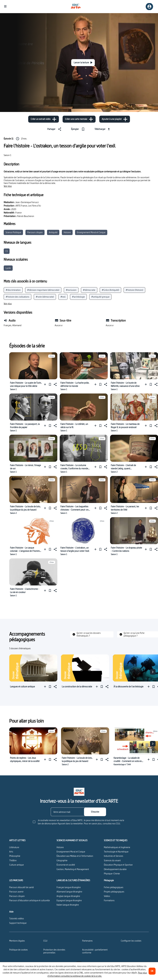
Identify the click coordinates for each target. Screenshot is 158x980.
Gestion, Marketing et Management (73, 869)
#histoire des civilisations (17, 297)
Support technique (18, 923)
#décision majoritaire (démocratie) (43, 290)
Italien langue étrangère (68, 905)
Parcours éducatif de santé (22, 887)
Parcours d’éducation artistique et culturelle (30, 900)
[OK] (152, 971)
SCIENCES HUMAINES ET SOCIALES (72, 840)
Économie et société (66, 865)
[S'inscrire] (95, 812)
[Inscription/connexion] (149, 7)
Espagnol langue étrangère (69, 900)
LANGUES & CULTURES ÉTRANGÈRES (73, 880)
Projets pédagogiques (114, 892)
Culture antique (16, 865)
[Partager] (55, 129)
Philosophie (15, 856)
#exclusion (71, 290)
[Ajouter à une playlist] (115, 119)
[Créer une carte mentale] (79, 119)
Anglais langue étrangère (68, 896)
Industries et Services (114, 856)
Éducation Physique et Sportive (118, 865)
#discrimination (13, 290)
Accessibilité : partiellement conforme (95, 951)
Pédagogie (109, 880)
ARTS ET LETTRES (17, 840)
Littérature (14, 847)
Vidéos (107, 896)
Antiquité (53, 232)
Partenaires (87, 941)
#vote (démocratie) (45, 297)
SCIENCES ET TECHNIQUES (116, 840)
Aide (11, 912)
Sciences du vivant (112, 860)
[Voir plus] (8, 186)
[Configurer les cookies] (131, 941)
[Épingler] (78, 129)
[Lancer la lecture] (83, 63)
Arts (11, 852)
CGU (45, 941)
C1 (7, 251)
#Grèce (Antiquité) (110, 290)
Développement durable (115, 869)
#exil (63, 297)
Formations (109, 900)
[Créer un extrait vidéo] (44, 119)
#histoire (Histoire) (134, 290)
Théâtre (13, 860)
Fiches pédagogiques (114, 887)
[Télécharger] (103, 129)
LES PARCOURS (16, 880)
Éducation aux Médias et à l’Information (75, 856)
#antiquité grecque (100, 297)
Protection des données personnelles (54, 951)
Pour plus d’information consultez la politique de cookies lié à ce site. (97, 974)
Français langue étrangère (69, 887)
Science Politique (13, 232)
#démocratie (89, 290)
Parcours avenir (16, 892)
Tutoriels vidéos (17, 918)
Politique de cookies (18, 950)
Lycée (8, 268)
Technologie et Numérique (116, 852)
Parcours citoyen (35, 232)
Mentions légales (17, 941)
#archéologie (78, 297)
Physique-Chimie (112, 874)
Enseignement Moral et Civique (91, 232)
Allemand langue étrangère (69, 892)
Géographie (62, 860)
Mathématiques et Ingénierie (117, 847)
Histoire (67, 232)
